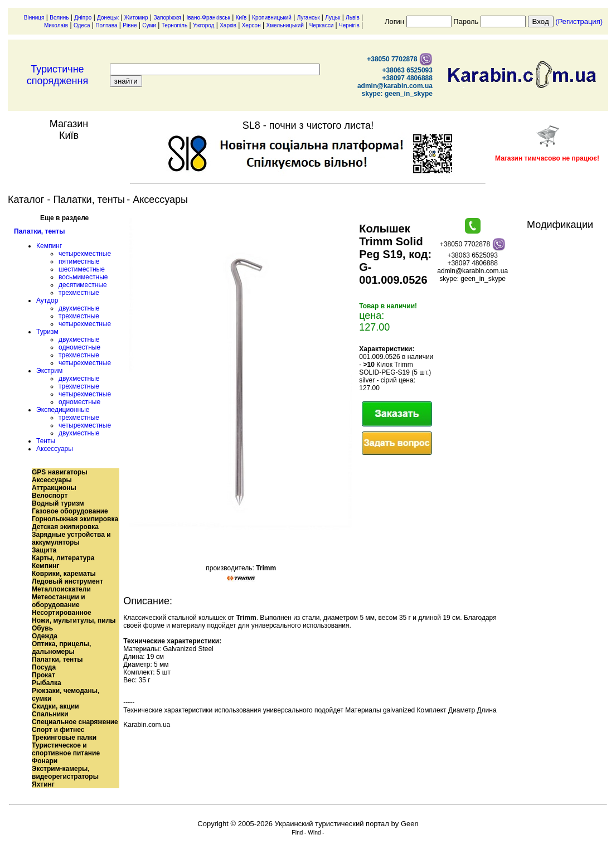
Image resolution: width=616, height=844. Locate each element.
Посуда (44, 667)
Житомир (136, 18)
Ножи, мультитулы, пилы (74, 620)
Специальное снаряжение (75, 722)
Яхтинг (43, 784)
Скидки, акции (55, 706)
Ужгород (203, 25)
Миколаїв (56, 25)
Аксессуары (55, 449)
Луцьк (333, 18)
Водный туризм (58, 503)
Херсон (251, 25)
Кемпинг (49, 246)
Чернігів (349, 25)
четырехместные (85, 254)
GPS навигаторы (60, 472)
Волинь (59, 18)
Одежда (45, 636)
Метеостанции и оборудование (59, 601)
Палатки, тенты (39, 231)
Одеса (82, 25)
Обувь (42, 628)
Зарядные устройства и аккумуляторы (71, 539)
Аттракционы (54, 488)
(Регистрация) (579, 21)
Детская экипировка (65, 527)
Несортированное (62, 613)
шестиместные (82, 269)
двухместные (79, 308)
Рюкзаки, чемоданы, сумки (66, 695)
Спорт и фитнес (58, 730)
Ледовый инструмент (67, 581)
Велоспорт (50, 496)
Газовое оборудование (70, 511)
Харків (228, 25)
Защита (44, 550)
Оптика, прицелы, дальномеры (61, 648)
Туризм (47, 332)
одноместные (79, 347)
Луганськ (309, 18)
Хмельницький (285, 25)
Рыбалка (47, 683)
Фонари (45, 761)
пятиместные (79, 261)
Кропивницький (272, 18)
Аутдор (47, 300)
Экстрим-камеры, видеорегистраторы (65, 773)
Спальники (50, 714)
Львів (353, 18)
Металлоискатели (61, 589)
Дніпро (83, 18)
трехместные (79, 293)
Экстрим (49, 371)
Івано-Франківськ (208, 18)
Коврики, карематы (64, 574)
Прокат (43, 675)
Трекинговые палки (64, 738)
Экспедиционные (63, 410)
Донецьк (108, 18)
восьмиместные (83, 277)
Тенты (46, 441)
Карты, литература (63, 558)
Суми (149, 25)
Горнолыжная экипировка (75, 519)
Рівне (130, 25)
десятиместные (83, 285)
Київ (241, 18)
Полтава (106, 25)
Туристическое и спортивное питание (66, 749)
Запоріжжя (167, 18)
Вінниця (34, 18)
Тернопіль (174, 25)
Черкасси (322, 25)
